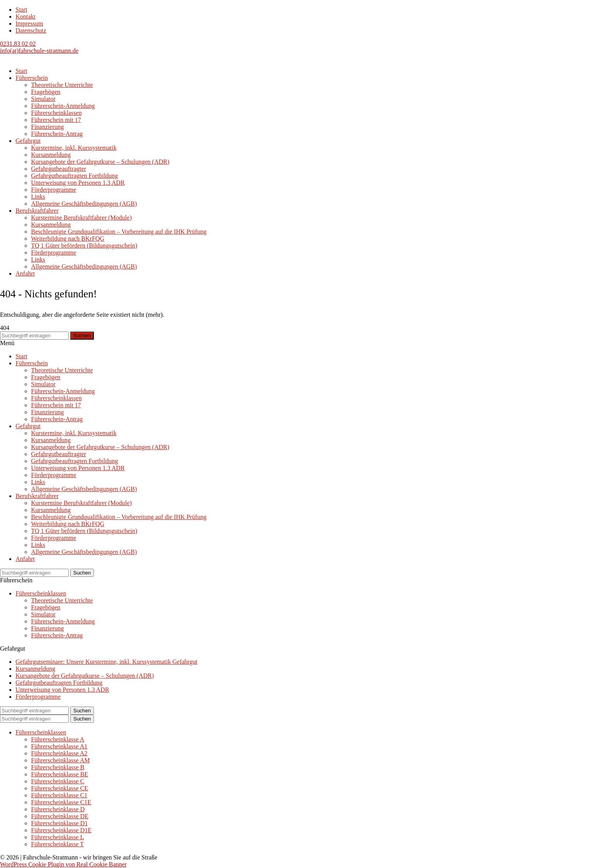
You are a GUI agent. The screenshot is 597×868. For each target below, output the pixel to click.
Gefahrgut (28, 141)
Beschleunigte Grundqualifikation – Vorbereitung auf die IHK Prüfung (119, 232)
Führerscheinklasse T (57, 844)
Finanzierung (47, 127)
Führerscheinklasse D (58, 809)
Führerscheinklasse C (58, 781)
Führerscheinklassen (56, 113)
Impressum (29, 23)
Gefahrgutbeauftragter (59, 169)
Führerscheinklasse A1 (59, 746)
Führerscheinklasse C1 (59, 795)
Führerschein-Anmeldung (63, 106)
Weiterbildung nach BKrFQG (68, 239)
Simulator (43, 99)
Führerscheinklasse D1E (61, 830)
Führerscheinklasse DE (60, 816)
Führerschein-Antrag (57, 134)
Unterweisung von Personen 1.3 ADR (78, 183)
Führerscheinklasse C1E (61, 802)
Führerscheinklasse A (58, 739)
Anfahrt (25, 273)
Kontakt (26, 16)
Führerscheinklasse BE (60, 774)
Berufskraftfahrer (37, 211)
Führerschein (32, 78)
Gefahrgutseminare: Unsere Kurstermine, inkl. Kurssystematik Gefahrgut (106, 662)
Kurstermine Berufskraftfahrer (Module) (81, 218)
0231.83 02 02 (18, 44)
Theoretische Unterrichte (62, 85)
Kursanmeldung (51, 155)
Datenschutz (31, 30)
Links (38, 197)
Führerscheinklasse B (58, 767)
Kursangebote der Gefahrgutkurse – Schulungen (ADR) (100, 162)
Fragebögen (46, 92)
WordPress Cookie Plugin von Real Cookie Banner (63, 864)
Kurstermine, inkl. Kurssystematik (74, 148)
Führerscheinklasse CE (60, 788)
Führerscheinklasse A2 (59, 753)
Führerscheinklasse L (57, 837)
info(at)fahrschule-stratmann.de (39, 51)
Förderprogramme (54, 190)
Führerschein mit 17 (56, 120)
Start (21, 10)
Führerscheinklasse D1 (59, 823)
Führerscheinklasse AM (61, 760)
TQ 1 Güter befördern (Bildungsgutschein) (84, 246)
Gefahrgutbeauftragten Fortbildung (74, 176)
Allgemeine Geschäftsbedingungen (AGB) (84, 204)
